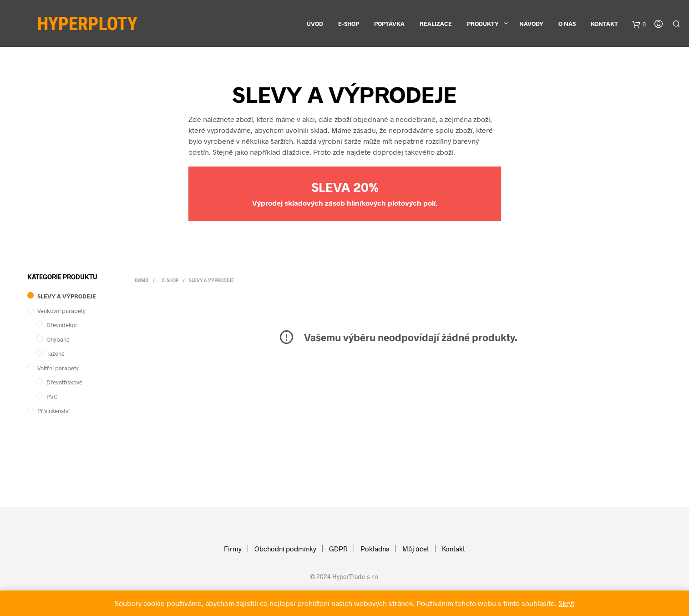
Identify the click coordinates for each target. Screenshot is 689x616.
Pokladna (375, 549)
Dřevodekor (62, 325)
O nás (567, 24)
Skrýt (566, 603)
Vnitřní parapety (58, 368)
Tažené (56, 353)
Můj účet (416, 549)
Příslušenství (53, 411)
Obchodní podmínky (285, 549)
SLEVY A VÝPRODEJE (67, 296)
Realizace (436, 24)
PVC (52, 397)
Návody (531, 24)
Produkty (483, 24)
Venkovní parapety (61, 311)
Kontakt (604, 24)
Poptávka (389, 24)
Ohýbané (58, 339)
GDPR (338, 549)
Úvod (315, 24)
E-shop (349, 24)
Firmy (233, 549)
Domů (142, 280)
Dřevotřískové (64, 382)
